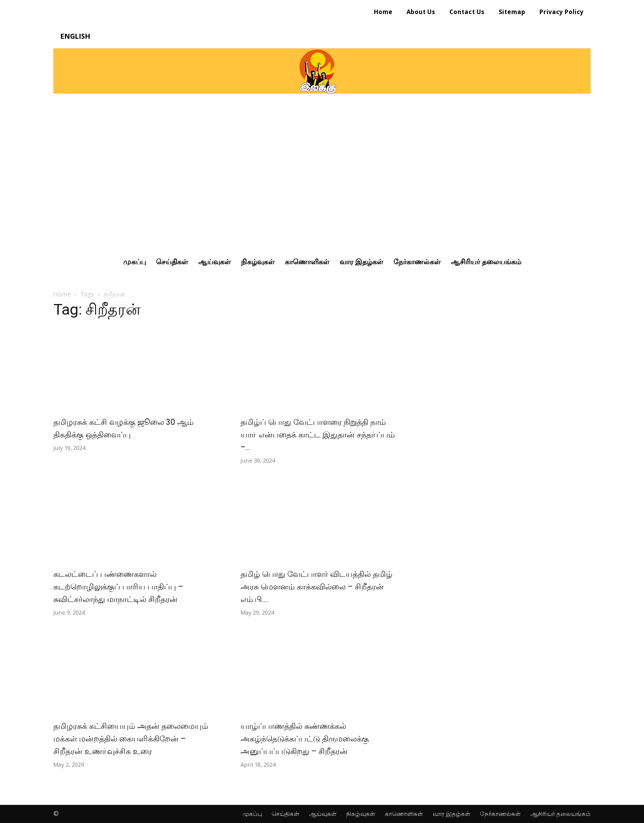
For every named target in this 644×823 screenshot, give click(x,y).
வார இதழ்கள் (452, 814)
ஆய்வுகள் (323, 814)
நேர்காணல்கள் (500, 814)
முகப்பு (252, 814)
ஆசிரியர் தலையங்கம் (560, 814)
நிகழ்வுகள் (361, 814)
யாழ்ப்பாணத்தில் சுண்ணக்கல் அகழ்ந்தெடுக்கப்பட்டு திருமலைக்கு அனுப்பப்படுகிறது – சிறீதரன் (305, 739)
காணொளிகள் (404, 814)
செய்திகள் (286, 814)
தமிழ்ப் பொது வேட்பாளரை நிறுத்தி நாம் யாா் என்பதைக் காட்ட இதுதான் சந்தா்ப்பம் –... (318, 435)
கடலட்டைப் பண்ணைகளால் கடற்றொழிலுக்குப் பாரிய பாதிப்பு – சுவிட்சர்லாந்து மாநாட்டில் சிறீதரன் (118, 587)
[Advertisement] (322, 169)
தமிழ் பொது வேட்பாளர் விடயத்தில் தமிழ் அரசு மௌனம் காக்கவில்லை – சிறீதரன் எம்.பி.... (316, 587)
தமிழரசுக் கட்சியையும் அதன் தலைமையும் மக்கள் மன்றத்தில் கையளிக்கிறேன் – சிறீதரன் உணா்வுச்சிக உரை (131, 739)
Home (62, 294)
